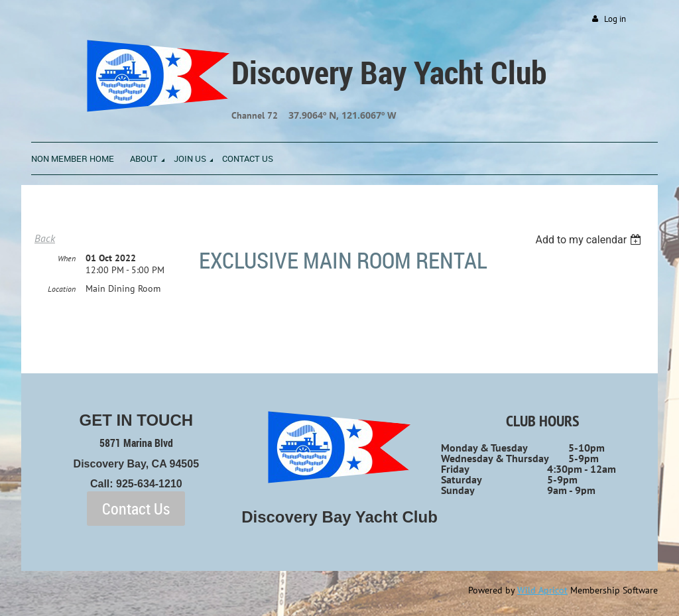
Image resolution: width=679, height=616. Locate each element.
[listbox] (590, 240)
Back (45, 238)
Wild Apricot (542, 590)
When (67, 258)
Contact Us (136, 509)
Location (62, 289)
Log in (615, 19)
